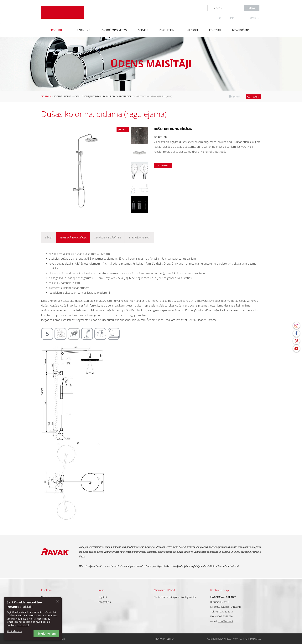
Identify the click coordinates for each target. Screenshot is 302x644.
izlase (255, 97)
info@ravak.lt (226, 621)
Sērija (49, 237)
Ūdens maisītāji (72, 96)
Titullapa (46, 96)
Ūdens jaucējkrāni (92, 96)
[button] (17, 632)
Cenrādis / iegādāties (108, 237)
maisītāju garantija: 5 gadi (65, 283)
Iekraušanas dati (140, 237)
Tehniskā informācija (73, 237)
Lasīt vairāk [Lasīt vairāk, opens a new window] (23, 625)
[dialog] (33, 619)
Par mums (47, 597)
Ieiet (232, 18)
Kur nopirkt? (163, 165)
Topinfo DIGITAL (253, 639)
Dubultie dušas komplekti (117, 96)
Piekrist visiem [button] (46, 634)
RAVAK (63, 12)
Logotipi (102, 597)
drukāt (237, 97)
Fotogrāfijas (104, 602)
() (220, 18)
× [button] (57, 601)
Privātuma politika (164, 639)
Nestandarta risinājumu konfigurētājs (175, 597)
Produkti (57, 96)
